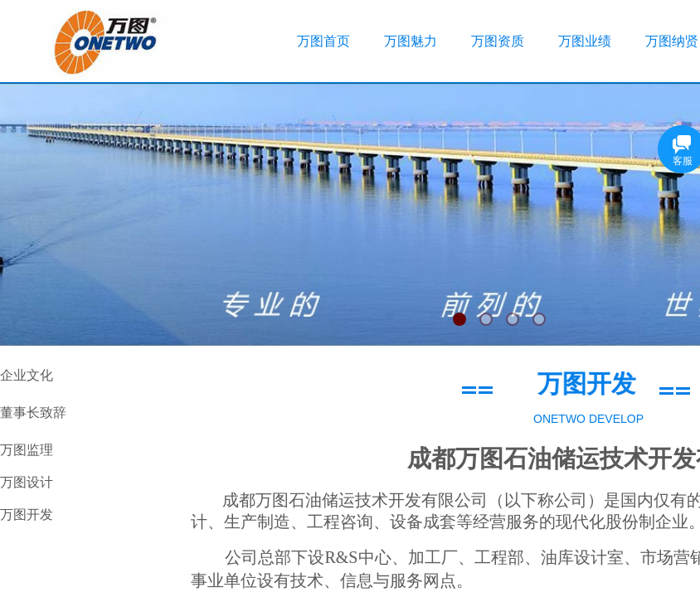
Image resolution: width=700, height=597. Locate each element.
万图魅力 (411, 41)
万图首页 (323, 41)
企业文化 (27, 375)
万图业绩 (585, 41)
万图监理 (27, 450)
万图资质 (498, 41)
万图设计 (27, 482)
